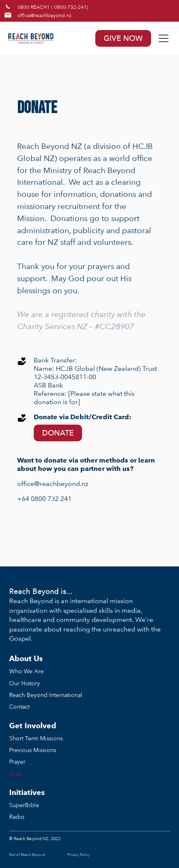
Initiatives (27, 792)
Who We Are (26, 671)
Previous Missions (33, 750)
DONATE (58, 433)
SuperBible (24, 805)
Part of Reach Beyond (27, 855)
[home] (49, 39)
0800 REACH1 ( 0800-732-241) (53, 7)
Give (15, 774)
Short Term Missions (36, 738)
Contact (19, 706)
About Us (26, 658)
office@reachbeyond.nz (44, 15)
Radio (17, 816)
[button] (162, 38)
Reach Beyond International (46, 695)
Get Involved (33, 726)
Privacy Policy (78, 855)
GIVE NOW (123, 38)
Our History (25, 683)
